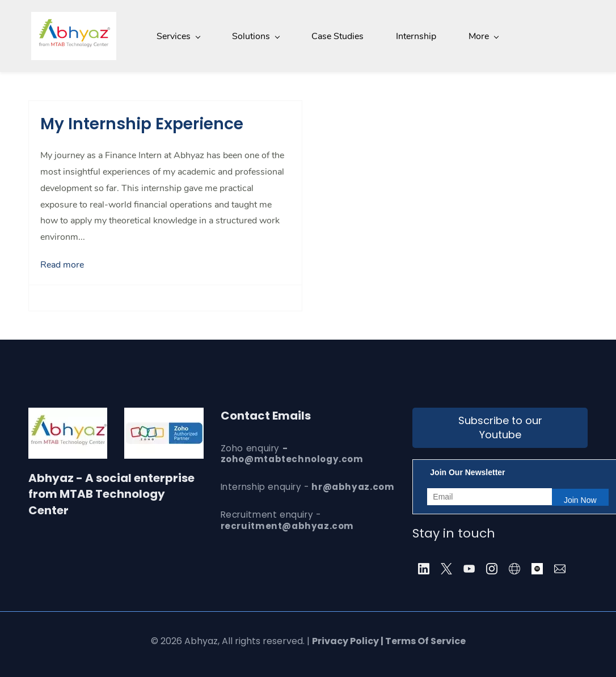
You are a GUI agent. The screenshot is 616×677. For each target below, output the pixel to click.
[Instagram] (492, 568)
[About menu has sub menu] (483, 36)
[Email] (560, 568)
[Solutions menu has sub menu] (253, 36)
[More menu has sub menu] (547, 36)
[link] (164, 414)
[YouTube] (469, 568)
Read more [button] (62, 264)
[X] (446, 568)
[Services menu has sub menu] (175, 36)
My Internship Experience (142, 123)
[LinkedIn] (424, 568)
